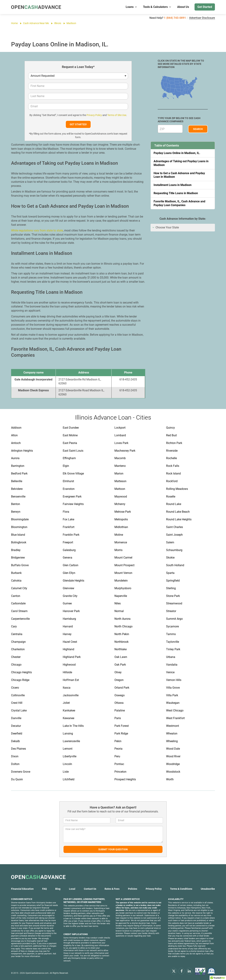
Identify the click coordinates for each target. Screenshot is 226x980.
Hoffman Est (71, 680)
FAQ (45, 889)
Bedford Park (19, 473)
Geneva (67, 558)
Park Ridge (121, 733)
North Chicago (123, 626)
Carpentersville (20, 619)
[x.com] (174, 971)
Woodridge (173, 764)
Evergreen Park (72, 497)
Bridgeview (18, 558)
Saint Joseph (174, 535)
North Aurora (122, 619)
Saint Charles (175, 527)
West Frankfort (175, 718)
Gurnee (67, 603)
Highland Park (72, 657)
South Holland (175, 565)
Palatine (120, 710)
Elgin (66, 466)
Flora (66, 512)
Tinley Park (173, 649)
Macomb (120, 458)
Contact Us (90, 889)
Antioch (16, 443)
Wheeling (172, 741)
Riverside (172, 451)
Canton (16, 596)
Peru (117, 756)
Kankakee (69, 710)
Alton (14, 435)
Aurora (15, 458)
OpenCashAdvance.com (37, 973)
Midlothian (121, 527)
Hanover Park (71, 611)
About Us (183, 7)
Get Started (205, 7)
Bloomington (19, 527)
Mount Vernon (123, 573)
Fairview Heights (73, 504)
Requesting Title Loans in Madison (176, 193)
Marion (119, 473)
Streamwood (174, 603)
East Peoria (70, 443)
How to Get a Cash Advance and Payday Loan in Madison (179, 175)
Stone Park (173, 596)
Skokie (170, 558)
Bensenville (18, 497)
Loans (132, 7)
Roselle (171, 497)
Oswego (120, 695)
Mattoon (120, 489)
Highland (68, 649)
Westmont (173, 726)
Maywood (121, 497)
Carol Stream (19, 611)
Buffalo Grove (20, 565)
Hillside (67, 672)
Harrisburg (69, 619)
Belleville (17, 481)
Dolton (15, 764)
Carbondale (18, 603)
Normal (119, 611)
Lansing (68, 733)
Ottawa (119, 703)
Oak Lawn (121, 657)
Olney (118, 672)
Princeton (120, 772)
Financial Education (22, 889)
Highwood (69, 665)
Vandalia (172, 665)
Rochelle (171, 458)
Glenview (68, 588)
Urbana (171, 657)
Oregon (119, 680)
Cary (14, 626)
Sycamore (172, 626)
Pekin (118, 741)
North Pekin (122, 634)
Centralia (17, 634)
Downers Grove (21, 772)
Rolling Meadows (177, 489)
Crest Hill (17, 703)
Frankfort (69, 527)
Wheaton (172, 733)
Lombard (120, 435)
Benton (16, 504)
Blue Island (18, 535)
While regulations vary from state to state (37, 230)
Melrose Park (123, 512)
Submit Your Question (113, 849)
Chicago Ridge (20, 680)
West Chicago (175, 710)
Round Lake (174, 504)
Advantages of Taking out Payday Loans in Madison (181, 163)
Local (72, 889)
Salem (170, 542)
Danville (16, 718)
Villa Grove (173, 688)
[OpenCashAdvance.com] (36, 7)
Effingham (69, 458)
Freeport (68, 542)
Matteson (120, 481)
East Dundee (71, 428)
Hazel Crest (70, 642)
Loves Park (121, 443)
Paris (118, 718)
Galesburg (69, 550)
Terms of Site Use (117, 115)
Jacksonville (71, 695)
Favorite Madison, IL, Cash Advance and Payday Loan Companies (179, 203)
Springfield (173, 581)
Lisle (66, 772)
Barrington (18, 466)
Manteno (120, 466)
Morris (118, 550)
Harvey (67, 634)
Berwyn (16, 512)
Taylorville (173, 642)
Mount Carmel (123, 558)
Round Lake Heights (179, 519)
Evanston (69, 489)
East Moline (70, 435)
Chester (16, 657)
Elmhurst (68, 481)
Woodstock (173, 772)
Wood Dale (173, 749)
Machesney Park (125, 451)
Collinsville (18, 695)
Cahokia (16, 581)
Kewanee (68, 718)
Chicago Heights (21, 672)
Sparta (170, 573)
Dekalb (15, 741)
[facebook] (181, 971)
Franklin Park (71, 535)
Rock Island (173, 473)
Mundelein (121, 581)
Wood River (173, 756)
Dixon (15, 756)
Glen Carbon (71, 565)
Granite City (70, 596)
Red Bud (171, 435)
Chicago (16, 665)
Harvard (68, 626)
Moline (119, 535)
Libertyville (70, 756)
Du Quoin (17, 779)
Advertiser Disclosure (202, 18)
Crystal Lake (19, 710)
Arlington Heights (22, 451)
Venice (170, 672)
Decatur (16, 726)
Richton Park (174, 443)
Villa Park (172, 695)
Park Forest (122, 726)
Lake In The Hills (73, 726)
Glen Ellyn (69, 573)
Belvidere (17, 489)
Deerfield (17, 733)
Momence (121, 542)
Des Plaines (19, 749)
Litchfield (69, 779)
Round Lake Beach (178, 512)
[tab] (183, 228)
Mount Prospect (124, 565)
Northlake (121, 649)
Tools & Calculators (157, 7)
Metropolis (121, 519)
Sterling (171, 588)
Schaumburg (174, 550)
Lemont (68, 749)
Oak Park (120, 665)
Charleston (18, 649)
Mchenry (120, 504)
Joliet (66, 703)
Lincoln (67, 764)
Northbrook (121, 642)
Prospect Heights (125, 779)
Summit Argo (174, 619)
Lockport (120, 428)
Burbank (16, 573)
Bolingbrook (19, 542)
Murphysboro (123, 588)
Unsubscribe (208, 889)
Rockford (172, 481)
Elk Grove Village (73, 473)
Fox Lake (68, 519)
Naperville (121, 596)
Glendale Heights (73, 581)
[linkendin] (189, 971)
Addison (16, 428)
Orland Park (122, 688)
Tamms (171, 634)
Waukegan (173, 703)
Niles (118, 603)
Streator (171, 611)
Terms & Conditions (181, 889)
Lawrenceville (71, 741)
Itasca (67, 688)
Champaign (18, 642)
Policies (133, 889)
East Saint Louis (73, 451)
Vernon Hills (174, 680)
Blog (58, 889)
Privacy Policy (94, 115)
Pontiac (119, 764)
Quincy (170, 428)
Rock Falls (173, 466)
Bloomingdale (20, 519)
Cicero (15, 688)
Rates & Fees (112, 889)
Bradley (16, 550)
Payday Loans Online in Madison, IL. (177, 153)
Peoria (118, 749)
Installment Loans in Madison (173, 185)
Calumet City (19, 588)
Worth (170, 779)
